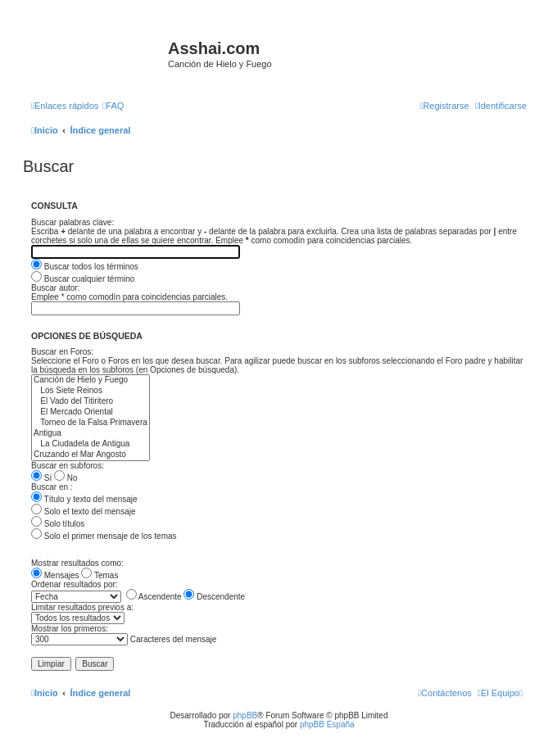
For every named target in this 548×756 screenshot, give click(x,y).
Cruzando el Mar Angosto (91, 455)
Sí (41, 478)
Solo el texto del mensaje (84, 512)
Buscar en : (52, 487)
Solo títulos (58, 524)
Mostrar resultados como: (77, 563)
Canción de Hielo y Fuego (91, 380)
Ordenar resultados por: (75, 584)
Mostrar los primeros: (70, 629)
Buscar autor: (55, 288)
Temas (100, 575)
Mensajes (55, 575)
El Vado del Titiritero (91, 402)
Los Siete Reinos (91, 391)
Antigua (91, 434)
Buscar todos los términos (85, 267)
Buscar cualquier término (83, 279)
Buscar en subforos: (68, 466)
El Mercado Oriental (91, 412)
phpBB (245, 715)
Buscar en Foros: (62, 352)
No (66, 478)
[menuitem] (113, 106)
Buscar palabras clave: (72, 222)
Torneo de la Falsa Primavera (91, 423)
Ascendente (154, 597)
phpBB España (327, 724)
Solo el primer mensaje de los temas (104, 536)
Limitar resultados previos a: (82, 607)
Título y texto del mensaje (84, 499)
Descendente (214, 597)
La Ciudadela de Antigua (91, 444)
